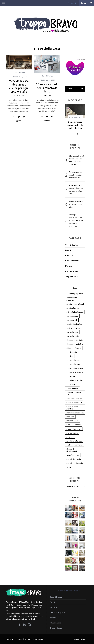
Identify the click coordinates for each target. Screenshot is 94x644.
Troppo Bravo (71, 276)
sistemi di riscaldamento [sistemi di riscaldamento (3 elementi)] (72, 450)
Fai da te (69, 255)
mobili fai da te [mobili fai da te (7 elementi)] (72, 421)
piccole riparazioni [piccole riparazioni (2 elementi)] (74, 429)
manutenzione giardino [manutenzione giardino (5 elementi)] (72, 407)
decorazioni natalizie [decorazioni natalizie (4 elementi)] (75, 344)
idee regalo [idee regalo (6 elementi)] (71, 384)
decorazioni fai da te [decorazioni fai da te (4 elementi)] (75, 340)
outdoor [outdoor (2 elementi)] (78, 425)
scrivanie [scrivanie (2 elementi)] (79, 445)
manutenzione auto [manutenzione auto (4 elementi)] (74, 402)
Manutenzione (71, 271)
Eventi (68, 250)
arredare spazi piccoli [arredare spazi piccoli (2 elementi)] (75, 304)
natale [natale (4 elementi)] (69, 425)
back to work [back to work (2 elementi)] (72, 320)
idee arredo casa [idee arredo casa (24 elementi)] (73, 364)
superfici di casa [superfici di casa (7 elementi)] (73, 455)
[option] (75, 118)
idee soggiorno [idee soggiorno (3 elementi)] (72, 388)
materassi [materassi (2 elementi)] (70, 417)
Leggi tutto (19, 121)
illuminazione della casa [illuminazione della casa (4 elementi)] (74, 393)
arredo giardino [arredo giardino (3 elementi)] (73, 308)
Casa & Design (19, 72)
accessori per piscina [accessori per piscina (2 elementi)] (75, 294)
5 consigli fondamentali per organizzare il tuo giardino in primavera (76, 220)
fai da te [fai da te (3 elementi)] (78, 348)
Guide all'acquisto (73, 261)
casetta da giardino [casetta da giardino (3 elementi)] (74, 324)
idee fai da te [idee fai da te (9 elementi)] (72, 376)
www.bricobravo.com (33, 639)
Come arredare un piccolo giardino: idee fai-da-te (76, 175)
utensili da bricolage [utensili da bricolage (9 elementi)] (75, 459)
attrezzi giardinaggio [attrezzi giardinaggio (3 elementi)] (75, 312)
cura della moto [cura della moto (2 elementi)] (73, 336)
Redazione (20, 95)
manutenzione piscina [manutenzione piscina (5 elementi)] (75, 413)
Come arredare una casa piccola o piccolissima (75, 125)
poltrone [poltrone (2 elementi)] (70, 437)
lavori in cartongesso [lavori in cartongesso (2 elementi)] (75, 398)
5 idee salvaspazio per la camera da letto (47, 88)
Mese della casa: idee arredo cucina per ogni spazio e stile (19, 86)
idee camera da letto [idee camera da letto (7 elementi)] (75, 372)
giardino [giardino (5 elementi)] (70, 356)
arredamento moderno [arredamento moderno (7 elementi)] (72, 299)
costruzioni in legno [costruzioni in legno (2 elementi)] (74, 328)
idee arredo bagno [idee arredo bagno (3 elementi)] (74, 360)
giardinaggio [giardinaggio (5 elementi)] (72, 352)
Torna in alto (81, 639)
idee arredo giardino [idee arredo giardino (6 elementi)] (75, 368)
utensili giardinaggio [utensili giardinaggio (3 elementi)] (75, 463)
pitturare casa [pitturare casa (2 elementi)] (72, 433)
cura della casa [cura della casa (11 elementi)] (72, 332)
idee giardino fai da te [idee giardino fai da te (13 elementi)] (75, 380)
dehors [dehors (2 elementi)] (69, 348)
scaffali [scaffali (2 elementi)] (69, 445)
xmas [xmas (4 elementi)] (69, 467)
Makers (69, 266)
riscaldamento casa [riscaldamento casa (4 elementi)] (74, 441)
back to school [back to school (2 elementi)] (72, 316)
